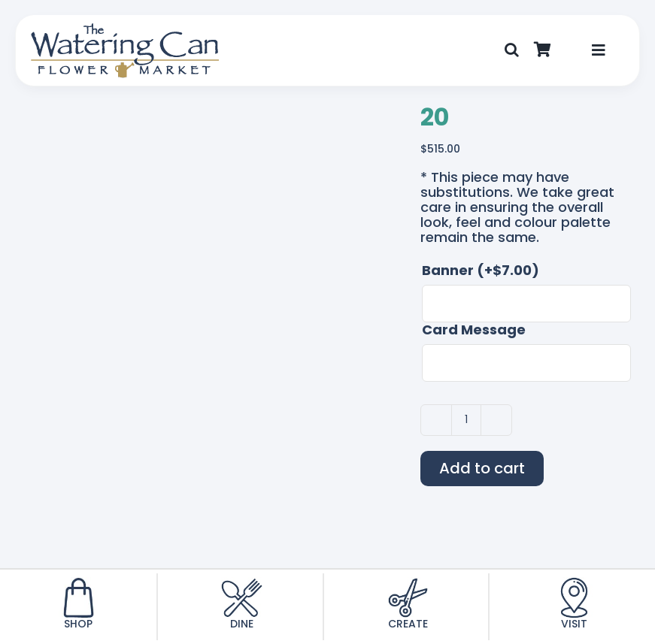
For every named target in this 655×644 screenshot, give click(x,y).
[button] (512, 50)
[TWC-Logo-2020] (125, 29)
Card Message (474, 330)
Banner (481, 271)
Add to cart (482, 468)
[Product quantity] (466, 420)
